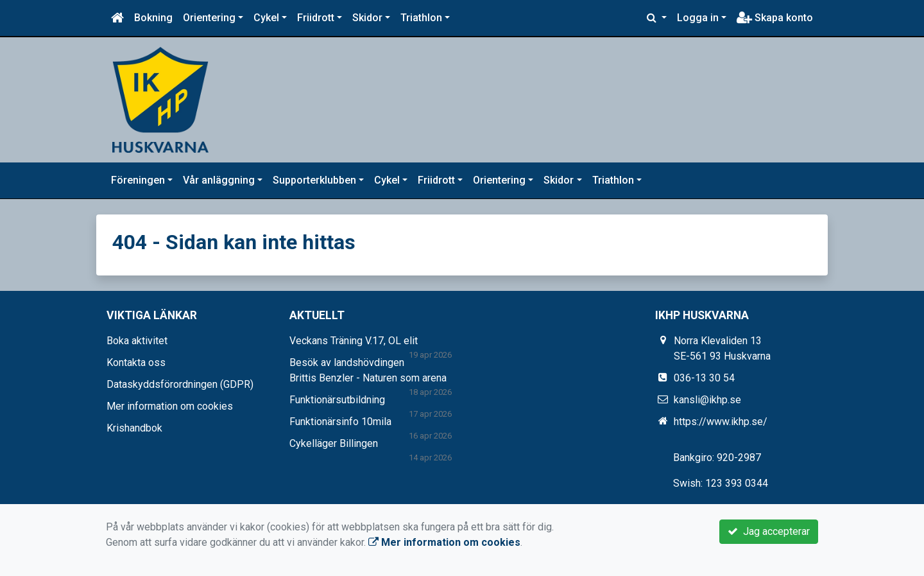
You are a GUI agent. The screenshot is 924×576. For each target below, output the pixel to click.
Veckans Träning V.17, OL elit (354, 341)
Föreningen (138, 180)
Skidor (367, 18)
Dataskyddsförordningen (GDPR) (180, 384)
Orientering (209, 18)
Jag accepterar (769, 531)
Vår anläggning (219, 180)
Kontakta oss (136, 362)
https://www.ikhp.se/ (721, 422)
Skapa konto (775, 18)
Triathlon (421, 18)
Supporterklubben (314, 180)
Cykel (266, 18)
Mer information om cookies (170, 406)
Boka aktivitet (137, 341)
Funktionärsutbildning (337, 400)
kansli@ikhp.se (707, 400)
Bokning (153, 18)
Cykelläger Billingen (334, 443)
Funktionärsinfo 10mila (340, 422)
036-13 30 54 (704, 378)
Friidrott (316, 18)
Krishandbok (134, 428)
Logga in (698, 18)
